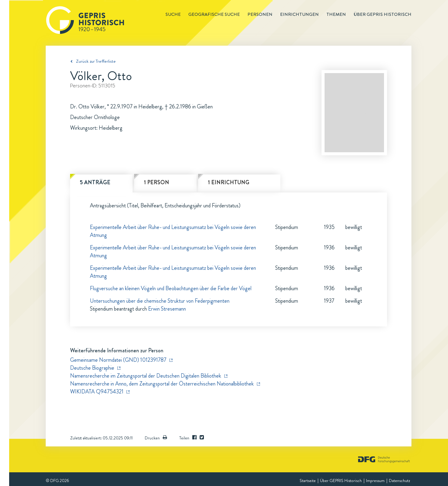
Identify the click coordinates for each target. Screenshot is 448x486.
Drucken (156, 438)
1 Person (156, 182)
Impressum (375, 481)
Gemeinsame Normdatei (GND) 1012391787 (118, 360)
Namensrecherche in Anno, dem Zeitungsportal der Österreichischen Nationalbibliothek (162, 384)
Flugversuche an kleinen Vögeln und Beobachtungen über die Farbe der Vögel (171, 288)
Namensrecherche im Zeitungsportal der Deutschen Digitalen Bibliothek (146, 376)
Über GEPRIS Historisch (341, 481)
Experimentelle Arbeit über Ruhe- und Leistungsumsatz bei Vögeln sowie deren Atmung (173, 231)
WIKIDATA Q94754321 (97, 392)
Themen (336, 14)
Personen (260, 14)
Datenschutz (399, 481)
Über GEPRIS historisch (382, 14)
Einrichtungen (299, 14)
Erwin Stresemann (167, 309)
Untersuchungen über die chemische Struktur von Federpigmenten (160, 301)
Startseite (308, 481)
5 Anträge (95, 182)
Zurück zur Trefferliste (96, 61)
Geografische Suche (214, 14)
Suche (173, 14)
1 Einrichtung (229, 182)
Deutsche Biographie (92, 368)
